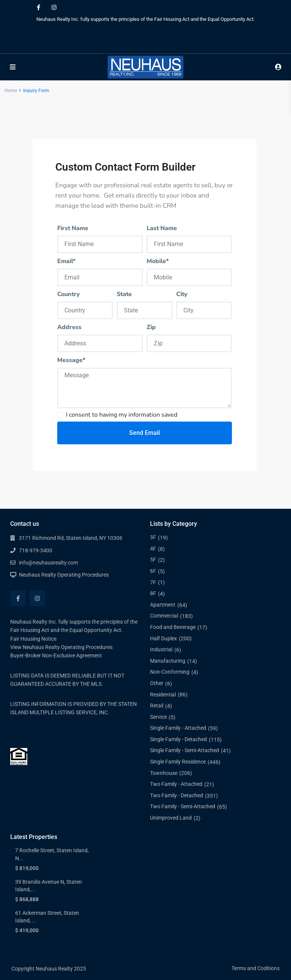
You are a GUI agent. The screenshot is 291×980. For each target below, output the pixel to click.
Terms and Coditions (256, 968)
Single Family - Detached (178, 739)
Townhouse (164, 773)
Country (69, 294)
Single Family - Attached (178, 728)
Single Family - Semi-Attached (185, 750)
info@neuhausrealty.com (48, 563)
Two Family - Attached (176, 784)
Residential (163, 695)
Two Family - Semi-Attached (183, 806)
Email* (66, 261)
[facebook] (38, 8)
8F (153, 593)
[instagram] (54, 8)
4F (153, 549)
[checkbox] (60, 415)
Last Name (162, 228)
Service (158, 717)
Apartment (163, 605)
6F (153, 571)
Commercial (164, 616)
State (124, 294)
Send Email (145, 433)
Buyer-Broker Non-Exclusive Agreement (56, 655)
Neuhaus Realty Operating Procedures (64, 575)
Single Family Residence (178, 762)
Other (157, 683)
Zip (151, 327)
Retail (157, 706)
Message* (71, 360)
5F (153, 560)
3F (153, 537)
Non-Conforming (170, 672)
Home (11, 91)
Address (69, 327)
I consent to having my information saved (122, 415)
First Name (73, 228)
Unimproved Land (171, 818)
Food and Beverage (173, 627)
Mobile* (158, 261)
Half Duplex (163, 638)
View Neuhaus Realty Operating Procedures (61, 647)
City (182, 294)
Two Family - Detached (177, 795)
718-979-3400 (36, 550)
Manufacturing (168, 661)
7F (153, 582)
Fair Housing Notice (33, 639)
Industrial (161, 649)
